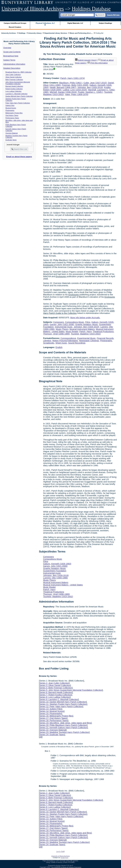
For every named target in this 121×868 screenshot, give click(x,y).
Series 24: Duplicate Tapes (52, 735)
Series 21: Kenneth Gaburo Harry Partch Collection (63, 728)
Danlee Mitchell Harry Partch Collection (19, 96)
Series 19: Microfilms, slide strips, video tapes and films (65, 723)
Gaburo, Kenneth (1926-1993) (57, 564)
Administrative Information (14, 64)
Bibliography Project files (14, 113)
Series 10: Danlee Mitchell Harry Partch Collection (63, 702)
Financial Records (105, 338)
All (41, 737)
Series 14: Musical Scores (52, 711)
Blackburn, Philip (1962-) (71, 83)
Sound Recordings (77, 343)
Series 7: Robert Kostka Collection (55, 695)
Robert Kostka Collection (14, 89)
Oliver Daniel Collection (14, 77)
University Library (35, 33)
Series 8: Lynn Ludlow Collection (55, 697)
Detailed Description (12, 68)
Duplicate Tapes (11, 140)
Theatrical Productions (103, 332)
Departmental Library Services (56, 33)
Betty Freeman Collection (14, 80)
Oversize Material (12, 133)
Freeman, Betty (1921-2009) (75, 85)
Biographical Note (11, 56)
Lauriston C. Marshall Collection (17, 94)
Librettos (47, 341)
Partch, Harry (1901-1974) (73, 78)
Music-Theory (62, 329)
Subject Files (10, 105)
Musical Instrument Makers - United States (63, 585)
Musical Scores (11, 108)
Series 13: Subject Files (50, 709)
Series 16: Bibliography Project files (56, 716)
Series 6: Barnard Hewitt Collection (56, 692)
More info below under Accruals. (85, 318)
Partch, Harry (85, 332)
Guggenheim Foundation (55, 571)
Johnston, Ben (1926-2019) (90, 87)
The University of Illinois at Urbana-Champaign (66, 867)
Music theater (72, 332)
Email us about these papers (19, 157)
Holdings (22, 33)
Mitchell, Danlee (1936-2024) (63, 92)
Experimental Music (87, 338)
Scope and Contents (12, 52)
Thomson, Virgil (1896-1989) (56, 334)
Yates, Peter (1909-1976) (77, 94)
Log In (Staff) (61, 852)
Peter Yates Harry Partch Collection (18, 103)
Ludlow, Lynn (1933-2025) (75, 90)
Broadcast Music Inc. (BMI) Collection (19, 72)
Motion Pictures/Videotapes (65, 341)
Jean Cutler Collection (13, 75)
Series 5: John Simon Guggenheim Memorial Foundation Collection (71, 690)
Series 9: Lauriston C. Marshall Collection (59, 699)
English (59, 347)
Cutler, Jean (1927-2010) (95, 83)
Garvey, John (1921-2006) (62, 324)
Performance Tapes (12, 118)
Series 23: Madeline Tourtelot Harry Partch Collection (64, 732)
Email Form (65, 858)
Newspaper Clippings (89, 341)
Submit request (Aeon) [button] (86, 60)
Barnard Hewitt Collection (14, 86)
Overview (7, 48)
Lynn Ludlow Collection (14, 91)
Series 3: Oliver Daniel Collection (55, 685)
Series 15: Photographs (50, 714)
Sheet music (61, 343)
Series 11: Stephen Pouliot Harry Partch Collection (63, 704)
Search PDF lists (113, 15)
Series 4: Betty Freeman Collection (56, 688)
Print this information (98, 63)
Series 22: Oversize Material (53, 730)
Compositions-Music (75, 322)
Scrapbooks (49, 343)
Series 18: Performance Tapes (54, 721)
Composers (59, 322)
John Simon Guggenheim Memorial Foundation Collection (18, 83)
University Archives (8, 33)
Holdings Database (91, 9)
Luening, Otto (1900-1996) (55, 578)
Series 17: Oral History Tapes (53, 718)
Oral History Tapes (12, 115)
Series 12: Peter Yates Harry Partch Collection (61, 706)
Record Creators (15, 27)
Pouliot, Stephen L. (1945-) (90, 92)
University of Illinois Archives (33, 9)
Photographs (10, 110)
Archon (58, 866)
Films (88, 322)
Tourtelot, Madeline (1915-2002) (86, 334)
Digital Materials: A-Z (75, 23)
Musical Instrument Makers (82, 329)
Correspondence (68, 338)
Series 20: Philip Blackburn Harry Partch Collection (63, 725)
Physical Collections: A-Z (45, 23)
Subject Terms (9, 60)
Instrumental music (64, 327)
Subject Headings (105, 23)
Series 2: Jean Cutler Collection (54, 683)
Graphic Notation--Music (87, 324)
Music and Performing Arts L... (81, 33)
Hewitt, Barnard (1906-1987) (63, 87)
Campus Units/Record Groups (15, 23)
